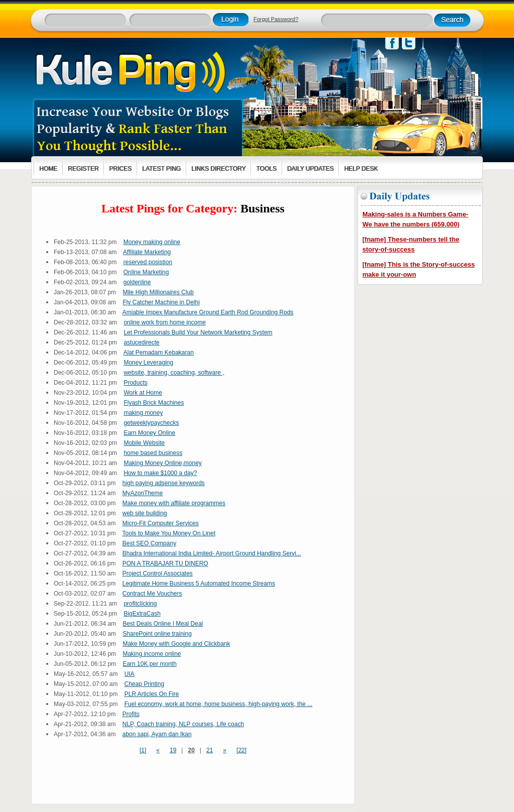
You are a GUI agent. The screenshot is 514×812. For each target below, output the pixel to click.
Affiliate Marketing (147, 252)
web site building (145, 513)
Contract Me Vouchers (152, 594)
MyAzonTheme (143, 493)
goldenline (137, 282)
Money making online (152, 242)
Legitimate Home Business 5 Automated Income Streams (199, 584)
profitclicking (140, 604)
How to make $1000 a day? (160, 473)
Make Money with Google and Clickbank (176, 644)
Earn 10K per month (149, 664)
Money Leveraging (148, 363)
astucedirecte (141, 342)
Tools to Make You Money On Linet (169, 533)
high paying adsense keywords (164, 483)
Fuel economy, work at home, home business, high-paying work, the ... (219, 704)
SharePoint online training (157, 634)
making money (143, 413)
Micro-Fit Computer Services (161, 523)
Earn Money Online (149, 433)
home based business (153, 453)
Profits (131, 714)
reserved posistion (148, 262)
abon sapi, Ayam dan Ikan (157, 734)
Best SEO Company (149, 543)
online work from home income (164, 322)
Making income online (152, 654)
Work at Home (143, 393)
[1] (143, 750)
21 (210, 750)
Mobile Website (144, 443)
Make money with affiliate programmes (174, 503)
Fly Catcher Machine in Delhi (161, 302)
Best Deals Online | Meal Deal (163, 624)
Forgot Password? (276, 19)
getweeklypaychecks (151, 423)
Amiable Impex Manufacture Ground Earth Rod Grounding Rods (208, 312)
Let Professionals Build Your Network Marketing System (198, 332)
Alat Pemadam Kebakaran (159, 353)
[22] (241, 750)
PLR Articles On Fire (152, 694)
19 (173, 750)
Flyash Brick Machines (154, 403)
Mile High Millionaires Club (158, 292)
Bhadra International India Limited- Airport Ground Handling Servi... (212, 553)
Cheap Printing (144, 684)
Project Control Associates (158, 573)
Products (135, 383)
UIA (130, 674)
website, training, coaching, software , (174, 373)
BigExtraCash (142, 614)
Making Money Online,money (162, 463)
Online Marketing (146, 272)
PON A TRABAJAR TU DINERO (165, 563)
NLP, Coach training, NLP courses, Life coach (183, 724)
